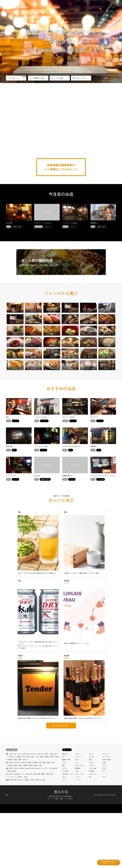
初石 (51, 823)
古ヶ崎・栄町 (26, 812)
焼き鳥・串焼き (107, 815)
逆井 (31, 829)
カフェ (64, 835)
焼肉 (90, 815)
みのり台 (25, 815)
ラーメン (78, 832)
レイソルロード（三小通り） (15, 832)
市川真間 (35, 818)
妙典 (35, 821)
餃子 (90, 832)
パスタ (77, 809)
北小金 (32, 809)
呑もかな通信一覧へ (61, 781)
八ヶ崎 (37, 812)
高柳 (39, 829)
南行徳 (31, 821)
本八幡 (40, 821)
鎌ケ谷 (8, 835)
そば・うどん (93, 829)
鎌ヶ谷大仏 (20, 835)
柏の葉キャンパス (20, 829)
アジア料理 (65, 826)
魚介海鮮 (91, 826)
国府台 (16, 821)
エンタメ (78, 835)
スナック (91, 809)
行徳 (53, 818)
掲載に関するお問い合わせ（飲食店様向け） (61, 851)
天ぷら (64, 832)
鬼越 (44, 818)
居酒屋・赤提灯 (66, 815)
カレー (104, 826)
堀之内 (12, 818)
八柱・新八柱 (39, 809)
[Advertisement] (61, 146)
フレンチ (105, 821)
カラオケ (91, 812)
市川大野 (22, 818)
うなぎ (64, 818)
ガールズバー (79, 812)
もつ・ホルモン (80, 829)
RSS (7, 850)
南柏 (52, 829)
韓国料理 (78, 823)
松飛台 (16, 815)
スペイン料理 (93, 823)
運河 (11, 823)
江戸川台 (16, 823)
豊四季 (43, 829)
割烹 (63, 821)
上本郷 (23, 809)
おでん (104, 832)
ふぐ (77, 818)
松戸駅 (57, 812)
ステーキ (65, 823)
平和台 (9, 826)
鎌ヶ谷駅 (13, 835)
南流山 (14, 826)
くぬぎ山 (32, 835)
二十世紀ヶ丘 (11, 812)
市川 (7, 818)
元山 (19, 809)
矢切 (28, 809)
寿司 (77, 815)
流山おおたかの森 (30, 823)
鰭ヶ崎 (55, 823)
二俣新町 (25, 821)
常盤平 (47, 812)
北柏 (27, 829)
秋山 (15, 809)
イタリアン (92, 821)
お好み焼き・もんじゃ (68, 829)
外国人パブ (65, 809)
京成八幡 (10, 821)
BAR (63, 812)
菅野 (20, 821)
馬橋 (20, 815)
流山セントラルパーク (42, 823)
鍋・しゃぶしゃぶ (80, 821)
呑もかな (61, 847)
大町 (40, 818)
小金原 (51, 809)
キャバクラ (105, 809)
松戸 (7, 809)
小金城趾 (18, 812)
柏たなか (11, 829)
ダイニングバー (107, 812)
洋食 (77, 826)
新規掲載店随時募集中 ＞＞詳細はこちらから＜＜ (61, 167)
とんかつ (91, 818)
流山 (7, 823)
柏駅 (26, 832)
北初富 (27, 835)
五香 (32, 812)
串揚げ (104, 818)
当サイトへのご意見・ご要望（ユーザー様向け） (60, 854)
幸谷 (55, 809)
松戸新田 (10, 815)
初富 (44, 835)
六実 (11, 809)
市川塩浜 (29, 818)
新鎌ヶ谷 (38, 835)
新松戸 (42, 812)
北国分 (48, 818)
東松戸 (52, 812)
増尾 (48, 829)
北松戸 (46, 809)
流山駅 (22, 823)
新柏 (35, 829)
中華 (104, 823)
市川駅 (17, 818)
